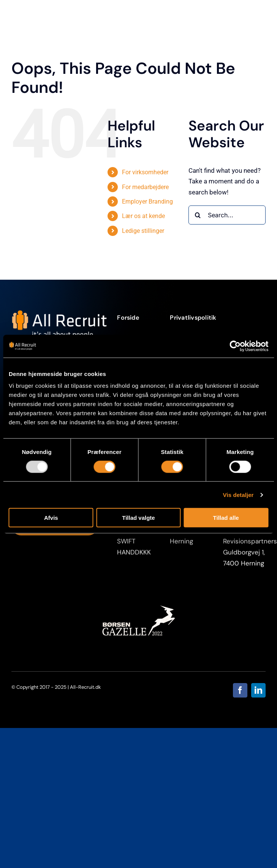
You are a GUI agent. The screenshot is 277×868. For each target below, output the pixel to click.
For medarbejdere (145, 187)
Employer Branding (147, 201)
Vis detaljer (238, 495)
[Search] (198, 215)
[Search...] (227, 215)
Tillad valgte (138, 518)
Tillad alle (226, 518)
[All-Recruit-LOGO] (59, 313)
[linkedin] (258, 690)
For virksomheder (145, 172)
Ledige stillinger (143, 231)
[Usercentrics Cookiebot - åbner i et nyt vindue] (235, 346)
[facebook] (240, 690)
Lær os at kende (143, 216)
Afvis (51, 518)
